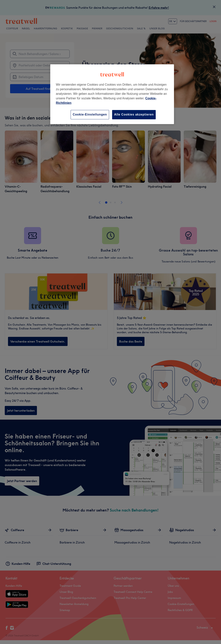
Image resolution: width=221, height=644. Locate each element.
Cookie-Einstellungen (90, 114)
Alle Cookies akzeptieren (134, 114)
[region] (112, 94)
